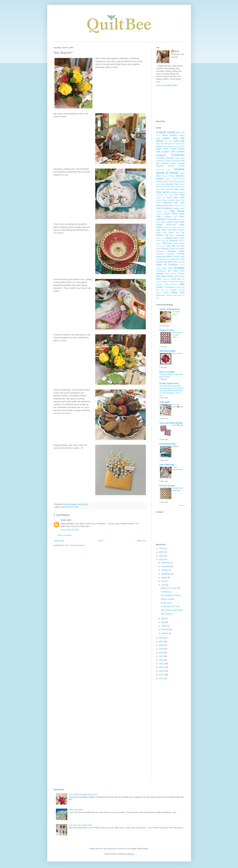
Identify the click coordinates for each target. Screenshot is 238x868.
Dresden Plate (173, 184)
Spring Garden (167, 276)
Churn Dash (180, 158)
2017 (161, 656)
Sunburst (175, 284)
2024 (161, 556)
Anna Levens (170, 135)
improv (182, 216)
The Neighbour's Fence (172, 287)
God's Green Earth (176, 198)
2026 (161, 549)
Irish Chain (172, 219)
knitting (166, 227)
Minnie (169, 238)
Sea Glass (173, 271)
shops (182, 271)
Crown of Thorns (168, 176)
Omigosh (165, 249)
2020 (161, 645)
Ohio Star (171, 246)
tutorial (166, 293)
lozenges (181, 230)
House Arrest (166, 603)
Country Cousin (176, 166)
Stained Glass (179, 276)
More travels (178, 353)
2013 (161, 671)
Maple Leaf (161, 233)
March (164, 626)
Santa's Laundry (168, 599)
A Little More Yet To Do (170, 606)
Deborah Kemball (171, 179)
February (165, 629)
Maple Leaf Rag (177, 233)
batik (182, 141)
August (164, 578)
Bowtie (166, 149)
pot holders (167, 256)
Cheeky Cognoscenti (169, 383)
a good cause (166, 132)
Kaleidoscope (171, 225)
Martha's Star (162, 235)
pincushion (160, 251)
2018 (161, 653)
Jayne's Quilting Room (170, 309)
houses (167, 214)
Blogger (131, 854)
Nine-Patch (167, 243)
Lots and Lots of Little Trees (80, 825)
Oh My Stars (161, 246)
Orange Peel (174, 249)
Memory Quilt (161, 238)
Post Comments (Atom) (75, 545)
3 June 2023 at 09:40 (70, 530)
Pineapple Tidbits (176, 251)
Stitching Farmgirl (168, 351)
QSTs (168, 259)
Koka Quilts (165, 402)
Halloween (167, 203)
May (163, 618)
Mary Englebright (178, 235)
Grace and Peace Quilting (171, 423)
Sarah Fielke (167, 268)
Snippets (160, 273)
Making (176, 446)
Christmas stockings (165, 158)
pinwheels (160, 254)
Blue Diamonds (179, 146)
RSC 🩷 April (178, 425)
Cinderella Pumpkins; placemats (168, 161)
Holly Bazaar (177, 211)
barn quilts (168, 141)
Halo (176, 203)
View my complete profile (167, 85)
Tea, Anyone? (167, 614)
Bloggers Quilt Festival (165, 146)
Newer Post (59, 541)
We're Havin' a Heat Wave (172, 610)
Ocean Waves (179, 243)
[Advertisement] (170, 103)
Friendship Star (162, 195)
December (166, 563)
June (164, 585)
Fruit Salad (179, 195)
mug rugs (165, 241)
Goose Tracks (162, 200)
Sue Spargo (180, 282)
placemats (171, 254)
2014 (161, 667)
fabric (162, 187)
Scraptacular (161, 271)
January (165, 633)
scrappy (179, 268)
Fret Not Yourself (167, 486)
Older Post (141, 541)
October (165, 570)
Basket (176, 141)
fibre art (175, 187)
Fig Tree (181, 187)
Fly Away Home (178, 189)
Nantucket (174, 241)
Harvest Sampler (179, 206)
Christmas (178, 155)
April (163, 622)
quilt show (168, 262)
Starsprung (166, 279)
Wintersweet (161, 295)
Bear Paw (160, 144)
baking (160, 141)
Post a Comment (65, 535)
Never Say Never (76, 810)
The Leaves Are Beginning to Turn (83, 794)
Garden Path (161, 198)
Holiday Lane (162, 211)
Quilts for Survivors (167, 264)
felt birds (168, 187)
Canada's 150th (168, 152)
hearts (159, 208)
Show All (182, 505)
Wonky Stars (172, 295)
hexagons (167, 208)
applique (166, 138)
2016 (161, 660)
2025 (161, 552)
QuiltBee (56, 10)
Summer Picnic (163, 284)
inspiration (161, 219)
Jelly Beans (161, 222)
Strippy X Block (169, 282)
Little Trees (161, 230)
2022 (161, 638)
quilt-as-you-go (179, 262)
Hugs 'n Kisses (164, 216)
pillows (182, 249)
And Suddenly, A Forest (171, 595)
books (159, 149)
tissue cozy (165, 290)
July (163, 581)
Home (100, 541)
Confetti (165, 163)
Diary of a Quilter (167, 372)
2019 (161, 649)
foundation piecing (177, 192)
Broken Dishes (178, 149)
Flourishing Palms (168, 444)
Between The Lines (173, 144)
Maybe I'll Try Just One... (171, 588)
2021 (161, 642)
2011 (161, 678)
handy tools (168, 205)
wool (180, 295)
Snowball (181, 273)
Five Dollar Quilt (163, 189)
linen (171, 227)
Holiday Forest (179, 208)
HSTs (175, 214)
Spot (158, 276)
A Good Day (166, 592)
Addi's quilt (180, 132)
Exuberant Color (167, 330)
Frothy (171, 195)
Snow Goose (171, 273)
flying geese (163, 192)
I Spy (175, 216)
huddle (182, 214)
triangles (174, 290)
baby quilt (179, 138)
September (166, 574)
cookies (173, 163)
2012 (161, 675)
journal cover (173, 222)
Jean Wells (181, 219)
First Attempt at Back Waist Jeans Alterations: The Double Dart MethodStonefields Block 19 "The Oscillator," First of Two (172, 390)
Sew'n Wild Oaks (167, 465)
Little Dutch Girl (179, 227)
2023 (161, 560)
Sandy (63, 520)
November (166, 566)
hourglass (160, 214)
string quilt (176, 279)
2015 (161, 664)
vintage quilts (178, 293)
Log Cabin (172, 230)
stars (159, 279)
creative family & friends (70, 507)
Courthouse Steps (164, 170)
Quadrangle (175, 259)
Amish (158, 135)
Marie (177, 51)
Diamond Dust (168, 181)
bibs (183, 144)
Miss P (177, 238)
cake (158, 152)
